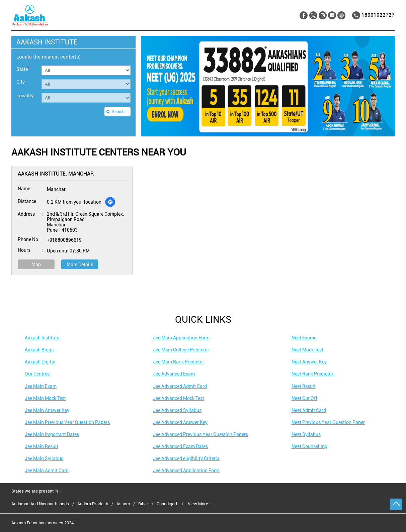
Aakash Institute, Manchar (56, 174)
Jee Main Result (42, 446)
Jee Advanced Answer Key (180, 422)
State (23, 69)
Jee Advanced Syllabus (177, 410)
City (21, 82)
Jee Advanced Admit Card (180, 386)
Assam (123, 504)
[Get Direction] (110, 202)
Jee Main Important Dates (52, 434)
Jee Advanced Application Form (186, 470)
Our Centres (37, 374)
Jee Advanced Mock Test (179, 398)
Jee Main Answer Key (47, 410)
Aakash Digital (40, 362)
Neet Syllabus (306, 434)
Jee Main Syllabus (44, 458)
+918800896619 (64, 240)
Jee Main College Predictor (181, 350)
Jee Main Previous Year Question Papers (67, 422)
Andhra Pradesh (93, 504)
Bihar (143, 504)
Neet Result (304, 386)
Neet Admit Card (309, 410)
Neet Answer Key (309, 362)
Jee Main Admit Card (47, 470)
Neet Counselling (309, 446)
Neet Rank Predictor (312, 374)
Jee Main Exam (41, 386)
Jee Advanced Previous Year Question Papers (200, 434)
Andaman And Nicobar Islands (40, 504)
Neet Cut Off (304, 398)
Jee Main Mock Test (45, 398)
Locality (25, 96)
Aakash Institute (42, 338)
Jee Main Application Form (181, 338)
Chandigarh (168, 504)
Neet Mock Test (307, 350)
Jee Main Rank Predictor (179, 362)
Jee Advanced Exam (174, 374)
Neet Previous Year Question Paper (328, 422)
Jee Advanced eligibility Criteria (186, 458)
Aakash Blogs (39, 350)
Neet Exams (304, 338)
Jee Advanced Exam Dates (180, 446)
